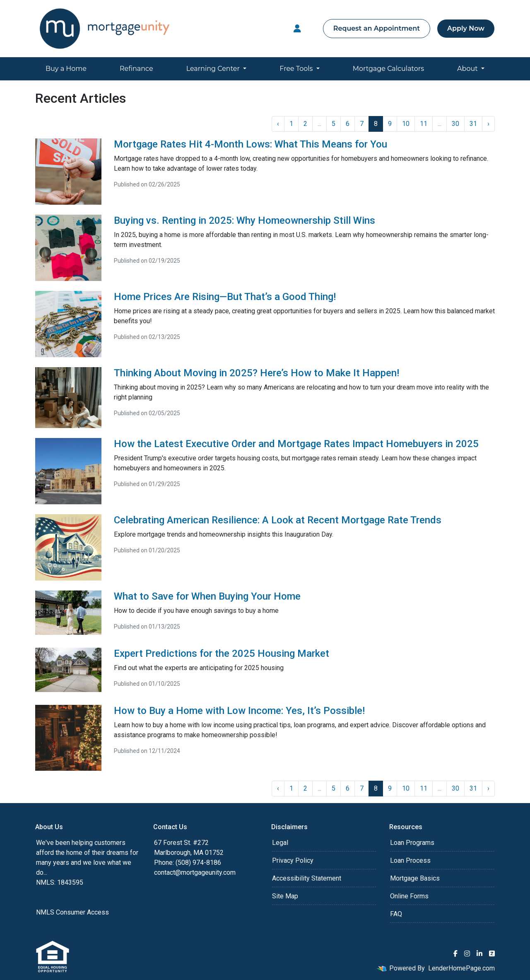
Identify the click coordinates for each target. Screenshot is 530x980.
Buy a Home (66, 69)
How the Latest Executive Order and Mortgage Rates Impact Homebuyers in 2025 (296, 444)
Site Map (285, 896)
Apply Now (466, 28)
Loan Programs (412, 843)
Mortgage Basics (415, 878)
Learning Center (214, 69)
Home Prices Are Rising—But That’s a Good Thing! (225, 297)
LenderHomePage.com (461, 968)
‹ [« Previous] (278, 124)
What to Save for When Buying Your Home (207, 596)
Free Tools (297, 69)
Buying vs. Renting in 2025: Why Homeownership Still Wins (245, 220)
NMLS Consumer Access (72, 912)
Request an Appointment (377, 28)
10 (406, 124)
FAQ (396, 914)
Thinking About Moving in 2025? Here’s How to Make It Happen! (257, 373)
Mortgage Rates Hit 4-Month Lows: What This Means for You (251, 144)
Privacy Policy (293, 860)
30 (455, 124)
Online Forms (409, 896)
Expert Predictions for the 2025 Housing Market (222, 653)
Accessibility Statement (307, 878)
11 (424, 124)
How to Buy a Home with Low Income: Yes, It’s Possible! (239, 711)
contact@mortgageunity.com (195, 872)
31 (473, 124)
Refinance (136, 69)
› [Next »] (488, 124)
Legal (280, 843)
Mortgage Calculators (388, 69)
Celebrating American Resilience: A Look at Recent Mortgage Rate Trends (278, 520)
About (468, 69)
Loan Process (410, 860)
